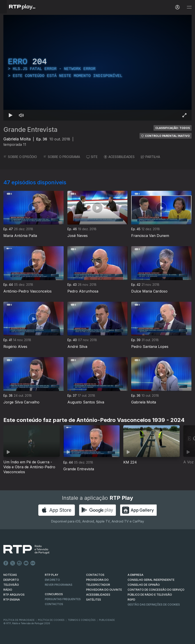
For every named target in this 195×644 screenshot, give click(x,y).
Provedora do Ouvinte (104, 590)
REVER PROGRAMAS (59, 585)
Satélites (94, 600)
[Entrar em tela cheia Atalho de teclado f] (184, 115)
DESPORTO (11, 580)
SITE (92, 157)
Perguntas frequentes (63, 599)
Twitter (13, 563)
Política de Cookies (51, 620)
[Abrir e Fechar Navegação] (189, 7)
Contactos (54, 604)
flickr (33, 563)
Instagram (19, 563)
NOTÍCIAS (10, 575)
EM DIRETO (52, 580)
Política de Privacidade (19, 620)
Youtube (26, 563)
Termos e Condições (82, 620)
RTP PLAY (52, 575)
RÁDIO (8, 590)
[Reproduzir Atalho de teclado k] (11, 115)
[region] (97, 68)
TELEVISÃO (11, 585)
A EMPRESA (135, 575)
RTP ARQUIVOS (14, 595)
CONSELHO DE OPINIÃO (144, 585)
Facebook (6, 563)
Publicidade (107, 620)
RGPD (131, 600)
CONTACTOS (95, 575)
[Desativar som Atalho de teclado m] (21, 115)
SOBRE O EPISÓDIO (20, 157)
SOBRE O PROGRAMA (62, 157)
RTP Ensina (12, 600)
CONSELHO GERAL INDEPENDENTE (151, 580)
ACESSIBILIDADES (119, 157)
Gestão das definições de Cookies (154, 605)
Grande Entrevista (30, 130)
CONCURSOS (54, 594)
